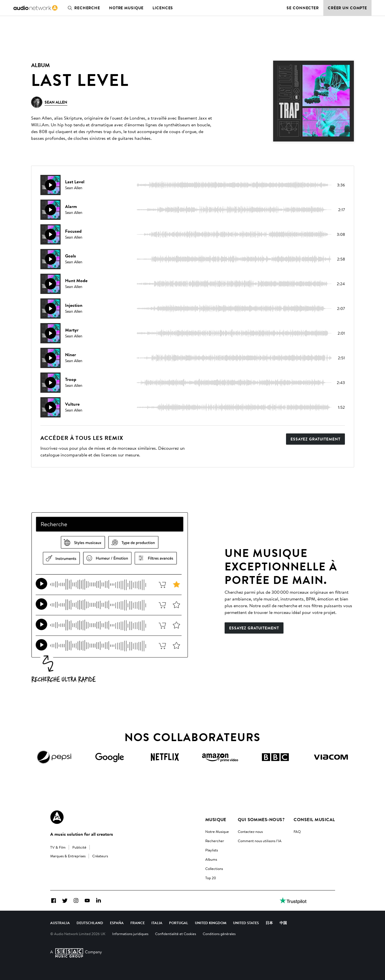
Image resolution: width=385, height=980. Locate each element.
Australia (60, 923)
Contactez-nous (250, 831)
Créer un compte (347, 8)
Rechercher (215, 841)
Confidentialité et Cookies (176, 934)
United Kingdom (211, 923)
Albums (211, 859)
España (117, 923)
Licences (163, 8)
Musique (216, 819)
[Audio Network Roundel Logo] (57, 817)
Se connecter (303, 8)
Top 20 (211, 878)
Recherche (83, 8)
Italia (157, 923)
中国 (283, 923)
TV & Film (58, 847)
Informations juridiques (130, 934)
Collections (214, 869)
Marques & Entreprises (68, 856)
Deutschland (90, 923)
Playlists (212, 850)
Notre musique (126, 8)
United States (246, 923)
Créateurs (100, 856)
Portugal (179, 923)
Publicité (79, 847)
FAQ (297, 831)
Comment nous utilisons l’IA (260, 841)
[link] (35, 8)
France (138, 923)
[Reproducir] (50, 185)
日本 (269, 923)
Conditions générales (219, 934)
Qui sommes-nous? (261, 819)
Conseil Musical (314, 819)
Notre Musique (217, 831)
